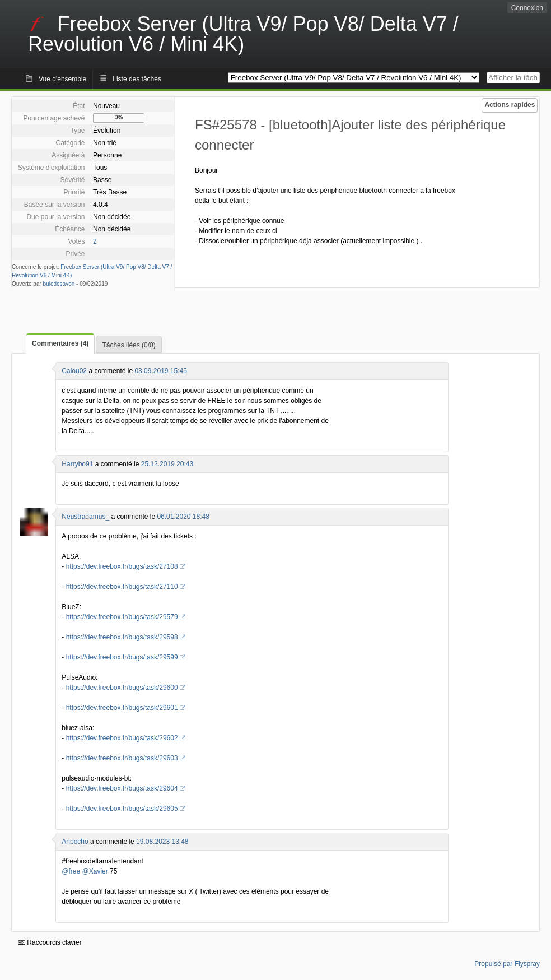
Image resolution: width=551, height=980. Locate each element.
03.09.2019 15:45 (160, 371)
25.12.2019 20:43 (167, 464)
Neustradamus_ (85, 517)
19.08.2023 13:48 (162, 842)
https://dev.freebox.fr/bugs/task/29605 (122, 809)
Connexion (527, 8)
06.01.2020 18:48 (183, 517)
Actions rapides (510, 105)
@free (71, 871)
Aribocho (75, 842)
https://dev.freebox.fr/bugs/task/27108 (122, 566)
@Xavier (95, 871)
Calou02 (74, 371)
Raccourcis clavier (50, 942)
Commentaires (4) (60, 343)
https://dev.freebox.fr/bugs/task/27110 (122, 587)
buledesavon (59, 284)
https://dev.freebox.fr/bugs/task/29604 (122, 788)
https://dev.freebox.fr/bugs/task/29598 (122, 637)
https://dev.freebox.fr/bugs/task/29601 (122, 708)
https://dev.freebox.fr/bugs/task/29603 (122, 758)
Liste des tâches (137, 79)
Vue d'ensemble (62, 79)
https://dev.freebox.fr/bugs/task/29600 (122, 688)
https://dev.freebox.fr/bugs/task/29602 (122, 738)
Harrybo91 (77, 464)
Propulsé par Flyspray (507, 964)
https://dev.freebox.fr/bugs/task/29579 (122, 617)
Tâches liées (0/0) (129, 345)
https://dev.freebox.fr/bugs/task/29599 (122, 657)
